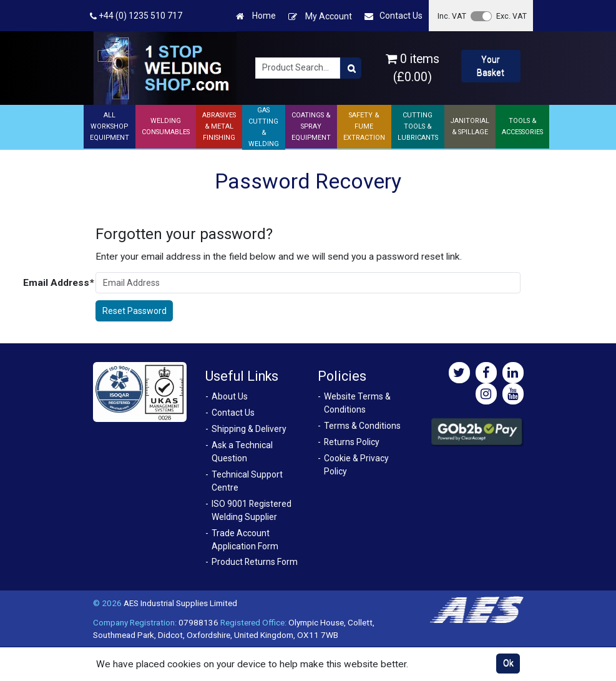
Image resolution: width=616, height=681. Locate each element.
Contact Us (394, 16)
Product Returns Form (255, 562)
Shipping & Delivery (249, 429)
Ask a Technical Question (242, 452)
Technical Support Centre (247, 481)
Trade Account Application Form (245, 540)
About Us (230, 396)
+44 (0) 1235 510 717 (136, 16)
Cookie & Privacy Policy (356, 465)
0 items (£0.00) (413, 68)
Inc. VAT (452, 16)
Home (256, 16)
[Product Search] (351, 68)
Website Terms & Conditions (357, 403)
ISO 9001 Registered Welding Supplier (252, 510)
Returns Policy (352, 442)
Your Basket (491, 66)
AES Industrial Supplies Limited (180, 603)
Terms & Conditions (362, 426)
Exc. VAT (511, 16)
